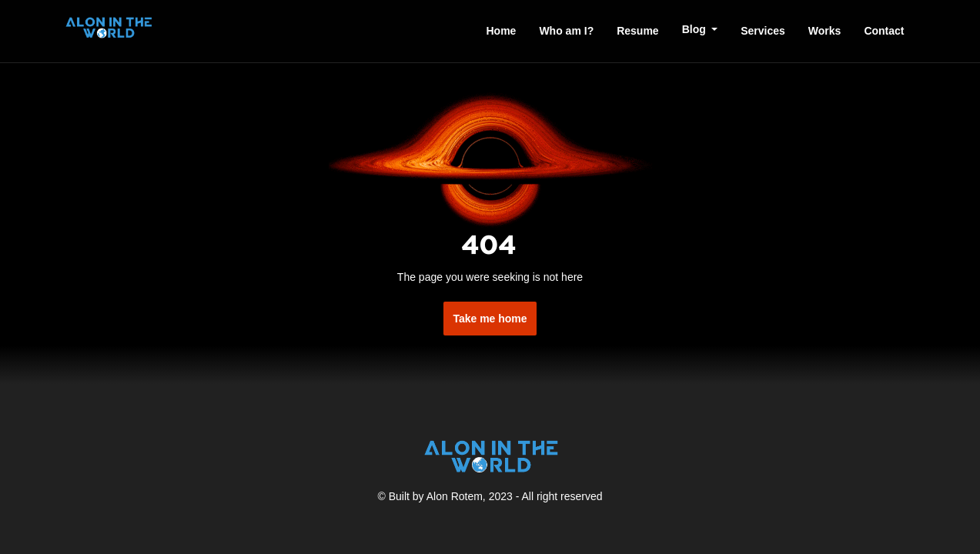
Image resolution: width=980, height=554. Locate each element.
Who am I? (566, 31)
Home (502, 31)
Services (763, 31)
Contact (884, 31)
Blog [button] (696, 29)
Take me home (490, 319)
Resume (637, 31)
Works (825, 31)
